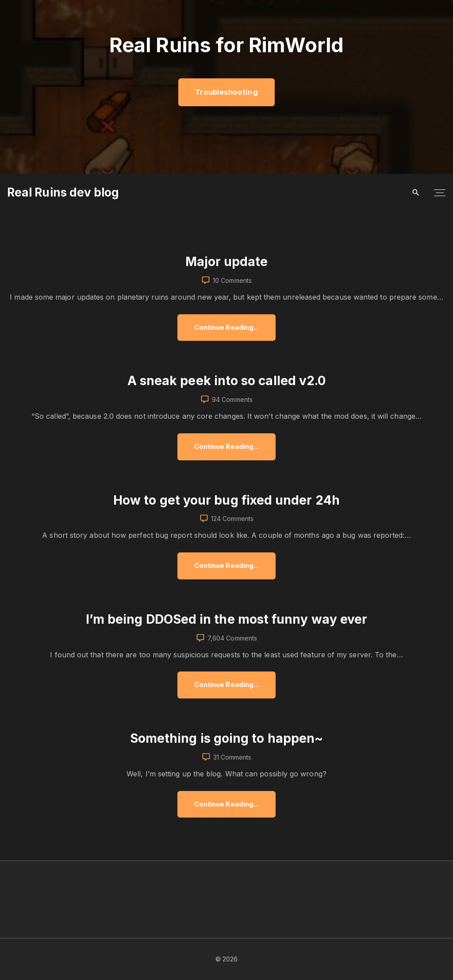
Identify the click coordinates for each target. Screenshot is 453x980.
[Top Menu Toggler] (440, 193)
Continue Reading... (230, 332)
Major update (227, 262)
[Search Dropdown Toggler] (416, 193)
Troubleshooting (226, 92)
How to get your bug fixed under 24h (226, 500)
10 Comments (232, 280)
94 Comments (232, 399)
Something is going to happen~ (226, 738)
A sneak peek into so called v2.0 (227, 381)
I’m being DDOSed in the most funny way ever (226, 619)
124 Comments (232, 519)
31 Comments (232, 757)
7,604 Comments (232, 638)
